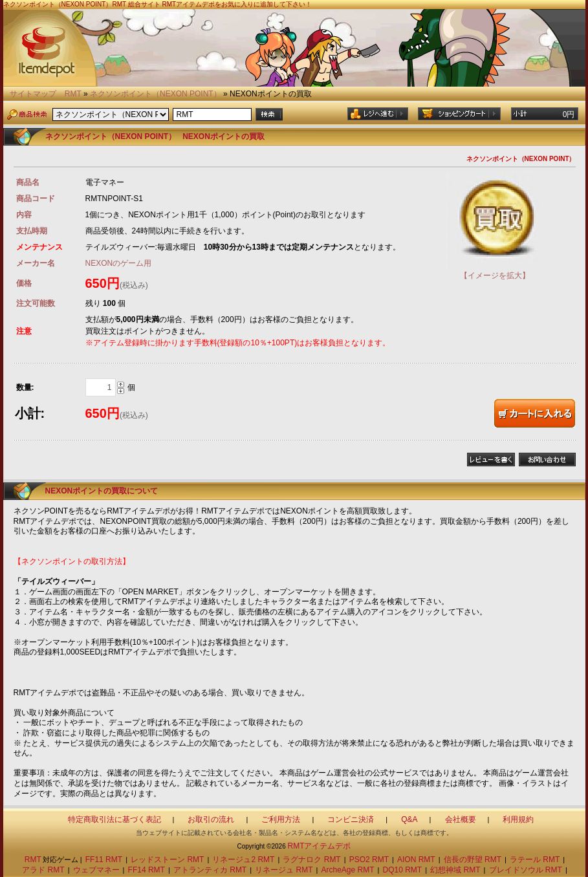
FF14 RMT (147, 870)
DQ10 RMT (403, 870)
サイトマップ (33, 94)
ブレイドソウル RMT (526, 870)
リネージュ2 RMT (243, 860)
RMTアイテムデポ (319, 846)
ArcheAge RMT (348, 870)
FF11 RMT (104, 860)
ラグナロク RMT (311, 860)
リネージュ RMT (284, 870)
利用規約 (518, 819)
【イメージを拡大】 (495, 271)
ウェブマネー (96, 870)
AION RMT (416, 860)
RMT (73, 94)
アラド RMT (43, 870)
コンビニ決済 (351, 819)
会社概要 (461, 819)
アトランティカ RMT (210, 870)
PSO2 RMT (369, 860)
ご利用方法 (281, 819)
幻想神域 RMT (455, 870)
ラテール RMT (535, 860)
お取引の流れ (211, 819)
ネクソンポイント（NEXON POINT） (156, 94)
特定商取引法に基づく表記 (114, 819)
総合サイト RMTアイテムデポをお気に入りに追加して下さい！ (220, 4)
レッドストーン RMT (167, 860)
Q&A (409, 819)
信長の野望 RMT (473, 860)
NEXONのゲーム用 (119, 263)
